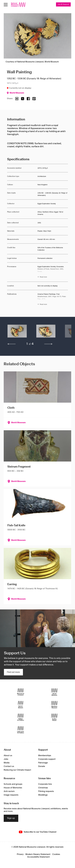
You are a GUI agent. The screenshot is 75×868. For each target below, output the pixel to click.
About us (8, 756)
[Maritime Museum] (54, 705)
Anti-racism (9, 791)
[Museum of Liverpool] (21, 692)
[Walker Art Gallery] (21, 717)
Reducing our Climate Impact (17, 770)
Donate (42, 766)
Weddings (43, 795)
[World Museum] (54, 692)
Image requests (11, 795)
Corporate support (47, 759)
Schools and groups (13, 784)
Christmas (43, 788)
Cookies (56, 854)
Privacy (20, 854)
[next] (48, 344)
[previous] (12, 344)
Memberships (45, 756)
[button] (17, 332)
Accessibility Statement (38, 857)
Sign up (11, 818)
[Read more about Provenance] (53, 272)
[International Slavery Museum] (21, 705)
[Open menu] (6, 5)
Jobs (6, 759)
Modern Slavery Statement (38, 854)
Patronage (43, 763)
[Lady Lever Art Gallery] (21, 730)
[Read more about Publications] (53, 300)
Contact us (9, 766)
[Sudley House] (54, 717)
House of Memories (13, 788)
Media (7, 763)
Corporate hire (45, 784)
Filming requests (46, 791)
